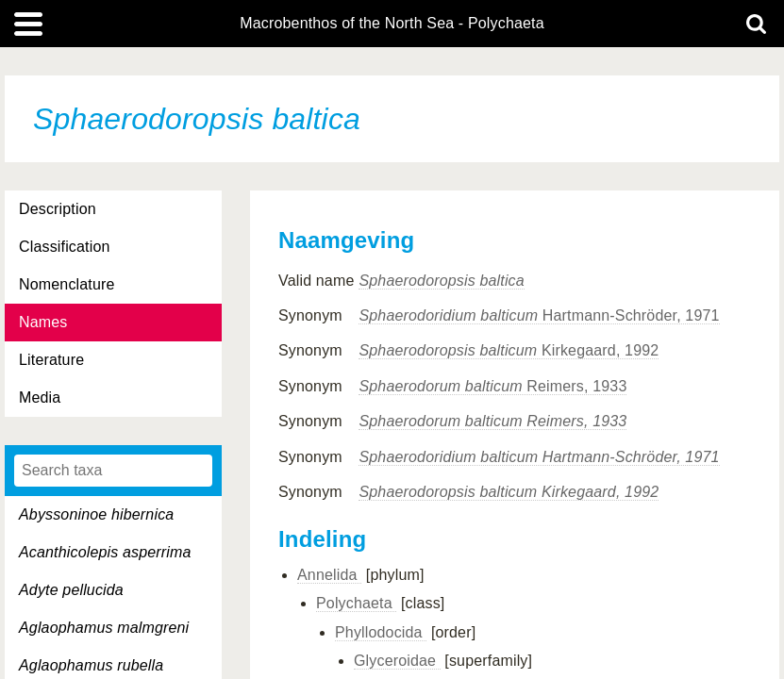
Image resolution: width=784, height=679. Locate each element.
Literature (51, 360)
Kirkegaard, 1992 (509, 350)
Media (40, 397)
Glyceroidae (397, 661)
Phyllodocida (381, 632)
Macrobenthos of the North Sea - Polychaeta (392, 24)
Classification (65, 247)
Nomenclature (67, 284)
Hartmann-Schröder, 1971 (539, 315)
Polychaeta (356, 603)
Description (58, 209)
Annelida (329, 575)
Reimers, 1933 (492, 386)
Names (43, 322)
